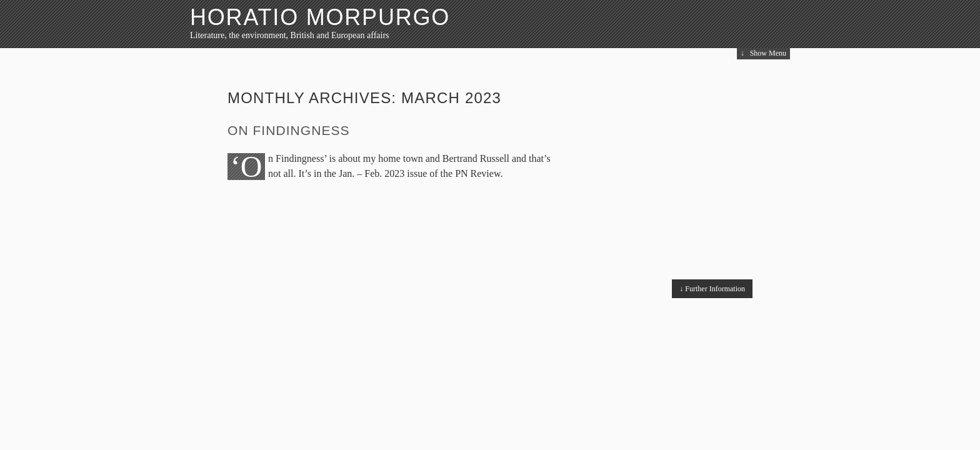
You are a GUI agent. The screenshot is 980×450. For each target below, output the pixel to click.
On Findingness (289, 130)
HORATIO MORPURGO (320, 17)
